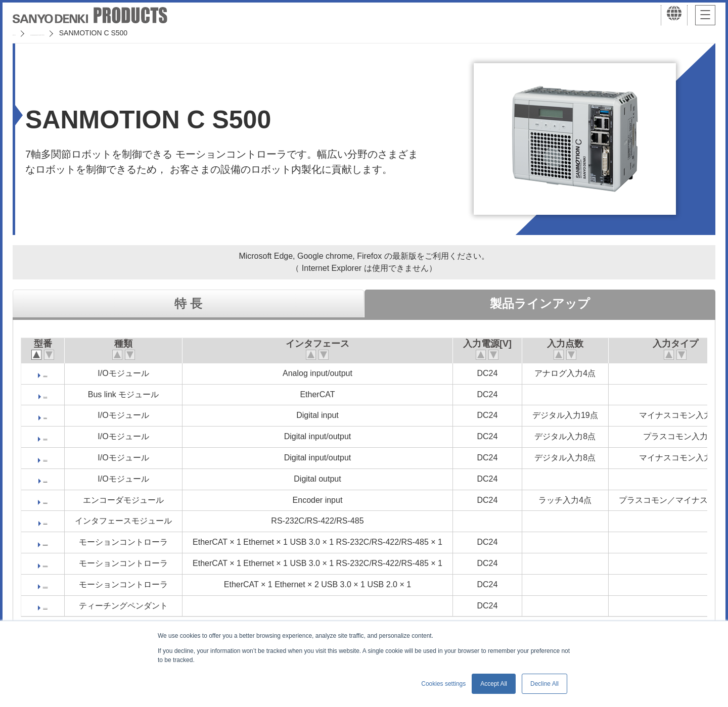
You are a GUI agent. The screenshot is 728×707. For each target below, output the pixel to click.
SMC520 (52, 584)
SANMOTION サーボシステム (96, 33)
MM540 (51, 500)
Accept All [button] (494, 684)
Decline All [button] (544, 684)
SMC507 (52, 563)
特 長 (188, 303)
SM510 (52, 521)
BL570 (52, 394)
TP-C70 (52, 606)
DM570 (52, 458)
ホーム (23, 33)
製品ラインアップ (540, 303)
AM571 (52, 373)
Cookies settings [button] (443, 684)
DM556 (52, 436)
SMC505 (52, 542)
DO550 (52, 479)
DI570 (52, 415)
